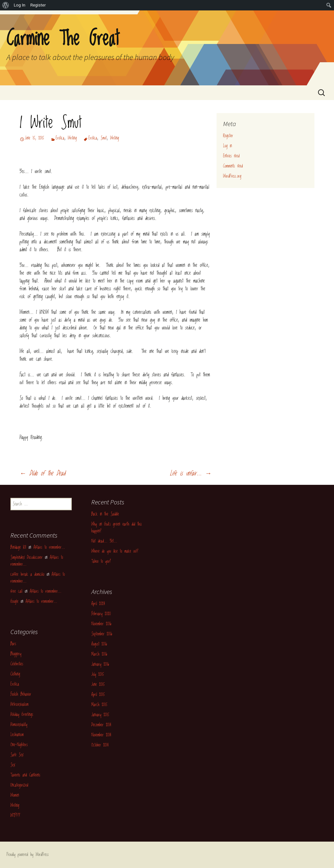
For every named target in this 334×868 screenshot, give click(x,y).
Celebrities (17, 664)
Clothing (15, 674)
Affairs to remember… (49, 547)
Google (14, 601)
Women (15, 795)
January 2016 (100, 664)
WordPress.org (232, 176)
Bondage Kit (18, 547)
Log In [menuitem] (20, 5)
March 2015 (99, 705)
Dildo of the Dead (42, 473)
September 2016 (102, 634)
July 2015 (98, 674)
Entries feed (231, 156)
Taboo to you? (101, 561)
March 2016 (99, 654)
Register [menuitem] (38, 5)
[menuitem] (6, 5)
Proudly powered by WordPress (28, 855)
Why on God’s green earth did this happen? (117, 528)
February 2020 (101, 614)
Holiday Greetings (22, 715)
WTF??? (15, 816)
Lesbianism (17, 735)
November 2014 (101, 735)
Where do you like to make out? (115, 551)
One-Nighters (19, 745)
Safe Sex (17, 755)
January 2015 (100, 715)
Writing (72, 138)
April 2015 (98, 695)
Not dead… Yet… (104, 541)
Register (228, 136)
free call (16, 591)
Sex (13, 765)
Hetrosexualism (19, 704)
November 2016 (101, 624)
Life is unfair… (191, 473)
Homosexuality (19, 725)
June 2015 (98, 685)
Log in (228, 146)
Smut (104, 138)
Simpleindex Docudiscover (26, 557)
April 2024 (98, 604)
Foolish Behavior (21, 694)
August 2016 (99, 644)
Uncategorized (19, 785)
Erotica (60, 138)
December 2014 (101, 725)
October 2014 (100, 745)
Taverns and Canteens (25, 775)
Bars (13, 644)
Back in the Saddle (105, 514)
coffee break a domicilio (27, 574)
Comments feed (233, 166)
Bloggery (16, 654)
